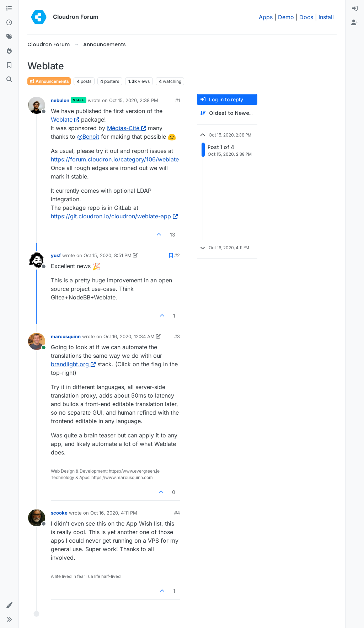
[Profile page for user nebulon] (37, 105)
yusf (56, 255)
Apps (266, 17)
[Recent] (9, 23)
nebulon (60, 100)
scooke (59, 513)
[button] (9, 605)
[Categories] (9, 9)
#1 (178, 100)
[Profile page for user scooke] (37, 518)
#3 (177, 336)
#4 (177, 513)
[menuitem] (355, 9)
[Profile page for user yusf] (37, 260)
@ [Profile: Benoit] (88, 137)
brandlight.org (73, 364)
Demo (286, 17)
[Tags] (9, 37)
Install (326, 17)
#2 (177, 255)
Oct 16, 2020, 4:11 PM (114, 513)
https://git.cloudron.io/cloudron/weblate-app (114, 216)
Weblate (65, 119)
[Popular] (9, 51)
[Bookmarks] (9, 65)
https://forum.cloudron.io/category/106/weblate (115, 159)
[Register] (355, 23)
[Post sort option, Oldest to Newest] (227, 113)
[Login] (355, 9)
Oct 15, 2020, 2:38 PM (134, 100)
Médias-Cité (127, 128)
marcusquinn (66, 336)
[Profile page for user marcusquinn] (37, 341)
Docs (306, 17)
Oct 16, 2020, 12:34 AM (129, 336)
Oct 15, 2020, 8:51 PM (108, 255)
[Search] (9, 80)
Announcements (49, 81)
